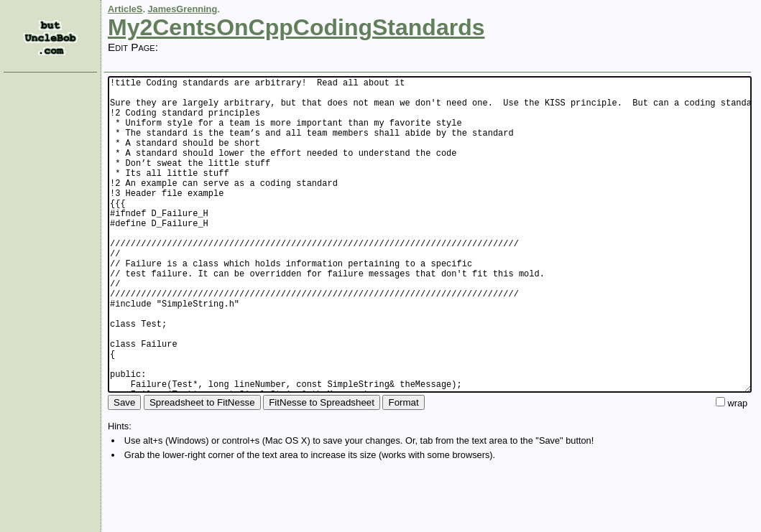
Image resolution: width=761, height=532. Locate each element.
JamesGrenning (183, 9)
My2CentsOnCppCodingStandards (296, 27)
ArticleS (125, 9)
